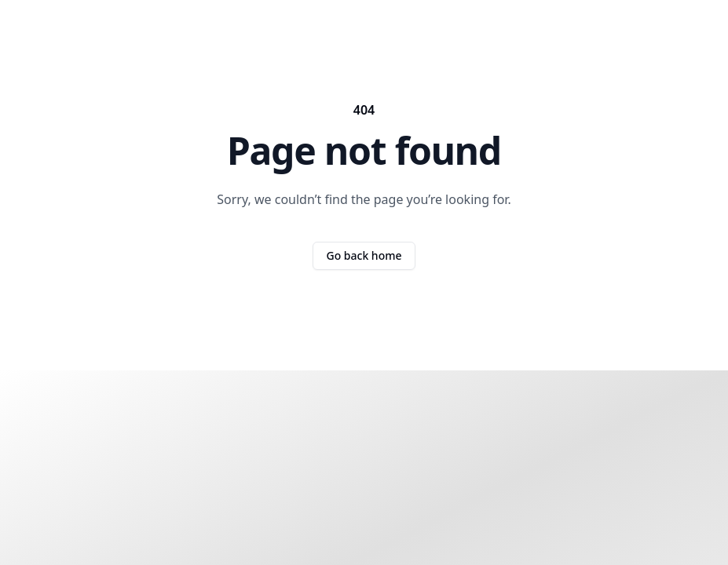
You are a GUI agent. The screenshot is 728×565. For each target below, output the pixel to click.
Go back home (364, 255)
